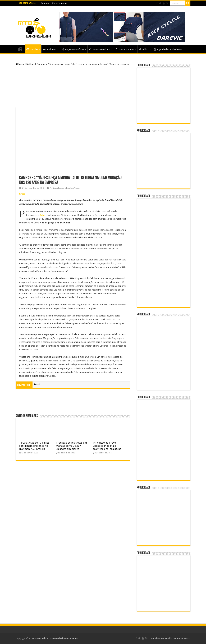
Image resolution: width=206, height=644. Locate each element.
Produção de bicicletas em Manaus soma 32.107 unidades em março (71, 446)
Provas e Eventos (66, 188)
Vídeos (77, 188)
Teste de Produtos (100, 49)
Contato (45, 3)
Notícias (32, 49)
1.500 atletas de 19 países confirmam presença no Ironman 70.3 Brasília (34, 446)
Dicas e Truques (125, 49)
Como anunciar (60, 3)
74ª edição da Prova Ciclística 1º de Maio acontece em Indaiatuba (107, 446)
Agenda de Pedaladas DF (168, 49)
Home (20, 49)
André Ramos (184, 638)
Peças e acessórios (73, 49)
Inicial (20, 64)
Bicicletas (50, 49)
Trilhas (144, 49)
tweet (22, 194)
